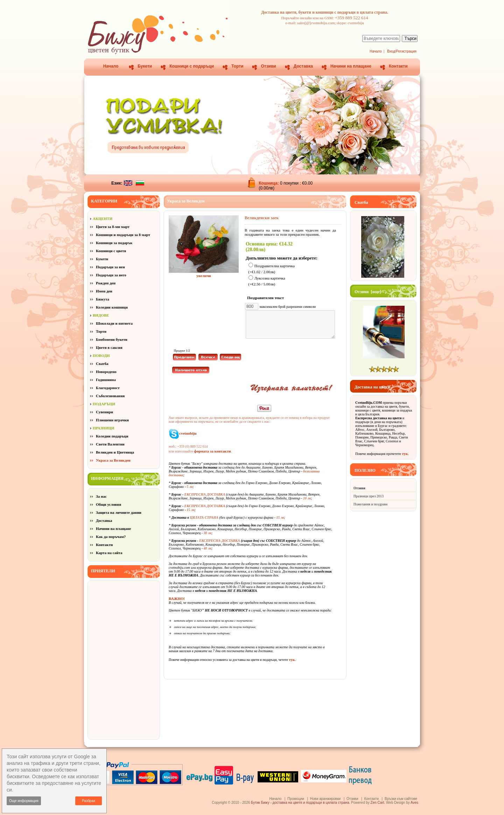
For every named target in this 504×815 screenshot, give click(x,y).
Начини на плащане (351, 66)
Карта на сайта (109, 553)
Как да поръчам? (111, 537)
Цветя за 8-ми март (113, 227)
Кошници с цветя (111, 251)
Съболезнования (110, 396)
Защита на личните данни (119, 512)
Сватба (102, 364)
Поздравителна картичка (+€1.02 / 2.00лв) (271, 269)
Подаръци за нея (110, 267)
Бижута (103, 299)
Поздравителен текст (267, 298)
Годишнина (106, 380)
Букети (145, 66)
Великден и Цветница (115, 452)
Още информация (24, 801)
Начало (376, 51)
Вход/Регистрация (402, 51)
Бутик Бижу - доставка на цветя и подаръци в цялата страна (300, 803)
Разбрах (89, 801)
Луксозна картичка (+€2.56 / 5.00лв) (267, 281)
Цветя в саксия (109, 347)
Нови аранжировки (325, 799)
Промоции (296, 799)
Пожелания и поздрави (370, 504)
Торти (237, 66)
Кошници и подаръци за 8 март (123, 235)
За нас (101, 496)
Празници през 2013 (369, 496)
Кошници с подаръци (192, 66)
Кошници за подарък (114, 243)
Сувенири (104, 412)
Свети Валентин (110, 444)
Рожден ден (106, 283)
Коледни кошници (112, 307)
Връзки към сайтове (401, 799)
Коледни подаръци (112, 436)
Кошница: (269, 183)
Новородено (106, 372)
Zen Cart (377, 803)
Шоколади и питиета (114, 323)
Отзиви (268, 66)
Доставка (303, 66)
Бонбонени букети (112, 339)
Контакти (398, 66)
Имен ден (104, 291)
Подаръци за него (111, 275)
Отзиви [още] (368, 292)
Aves (414, 803)
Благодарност (108, 388)
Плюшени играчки (112, 420)
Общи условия (108, 504)
